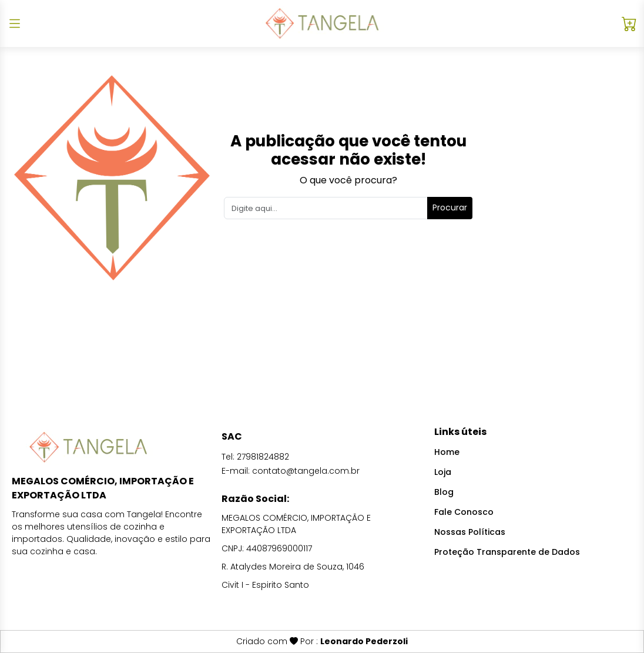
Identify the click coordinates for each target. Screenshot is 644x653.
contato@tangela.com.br (306, 471)
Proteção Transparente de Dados (507, 552)
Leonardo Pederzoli (364, 641)
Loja (443, 472)
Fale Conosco (464, 512)
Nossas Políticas (470, 532)
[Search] (326, 208)
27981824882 (263, 457)
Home (447, 452)
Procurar (450, 207)
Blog (444, 492)
